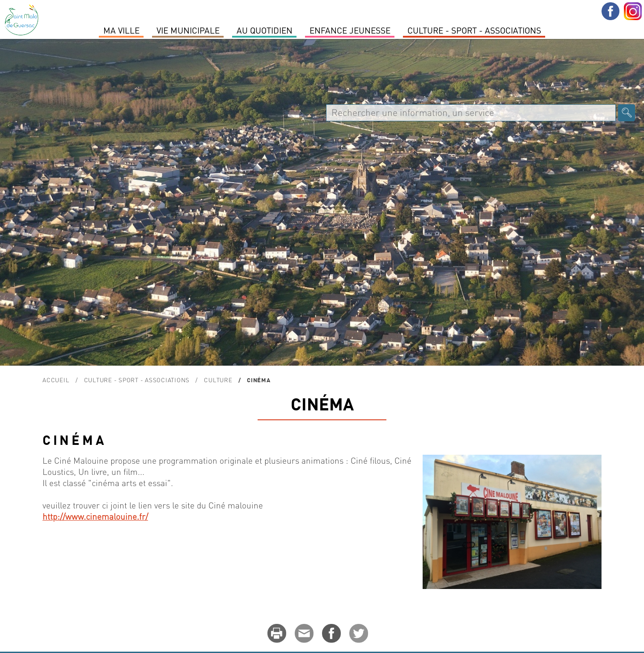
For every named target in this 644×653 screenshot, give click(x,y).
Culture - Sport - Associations (474, 30)
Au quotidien (265, 30)
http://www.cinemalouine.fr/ (95, 516)
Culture (218, 380)
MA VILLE (121, 30)
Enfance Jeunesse (350, 30)
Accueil (56, 380)
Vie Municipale (188, 30)
